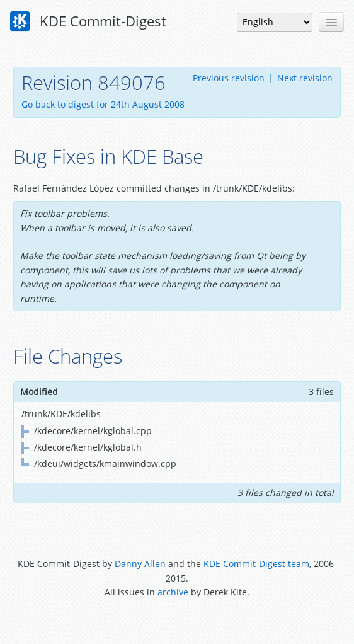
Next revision (305, 78)
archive (173, 592)
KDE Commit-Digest (88, 21)
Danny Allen (140, 564)
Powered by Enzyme (177, 620)
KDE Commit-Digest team (256, 564)
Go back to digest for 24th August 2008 (103, 104)
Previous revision (229, 78)
